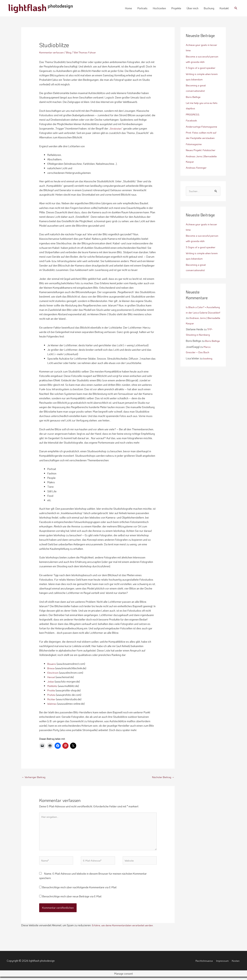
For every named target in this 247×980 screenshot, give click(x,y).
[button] (236, 8)
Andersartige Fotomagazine (202, 126)
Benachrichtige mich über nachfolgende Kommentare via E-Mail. (80, 890)
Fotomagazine (194, 144)
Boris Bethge (193, 97)
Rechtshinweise (203, 964)
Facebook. (192, 120)
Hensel (51, 677)
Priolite (51, 690)
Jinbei (51, 681)
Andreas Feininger (197, 168)
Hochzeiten (159, 8)
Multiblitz (52, 686)
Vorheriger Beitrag (34, 777)
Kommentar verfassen (52, 52)
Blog (70, 52)
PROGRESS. (193, 114)
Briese (51, 668)
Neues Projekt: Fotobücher (202, 150)
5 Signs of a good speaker (201, 68)
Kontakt (224, 8)
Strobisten (116, 128)
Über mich (192, 8)
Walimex (52, 704)
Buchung (209, 8)
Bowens (52, 664)
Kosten (236, 964)
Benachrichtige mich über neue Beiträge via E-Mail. (72, 900)
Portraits (142, 8)
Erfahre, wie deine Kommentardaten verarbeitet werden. (125, 928)
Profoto (52, 695)
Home (129, 8)
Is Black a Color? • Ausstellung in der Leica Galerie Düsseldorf (200, 313)
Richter (51, 699)
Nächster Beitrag (163, 777)
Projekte (176, 8)
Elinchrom (53, 673)
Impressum (222, 964)
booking (208, 364)
